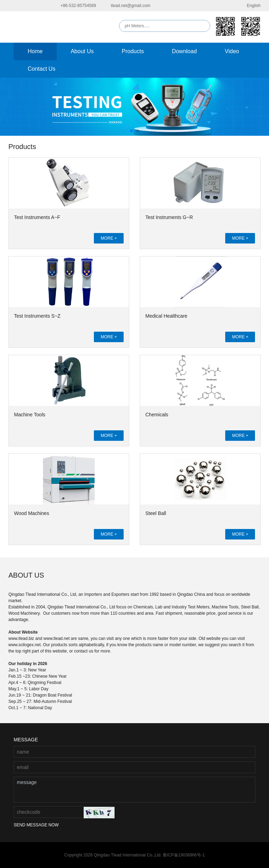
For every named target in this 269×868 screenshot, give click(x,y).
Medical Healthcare (166, 316)
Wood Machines (32, 513)
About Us (82, 51)
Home (35, 51)
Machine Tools (30, 415)
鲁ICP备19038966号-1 (184, 855)
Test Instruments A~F (37, 217)
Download (184, 51)
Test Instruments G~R (169, 217)
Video (232, 51)
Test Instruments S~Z (37, 316)
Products (133, 51)
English (249, 6)
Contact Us (42, 69)
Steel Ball (156, 513)
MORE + (109, 238)
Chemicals (157, 415)
